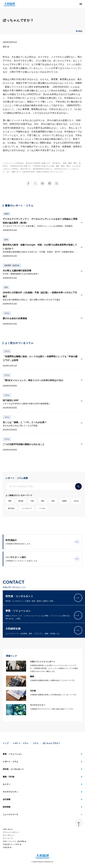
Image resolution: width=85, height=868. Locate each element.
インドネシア (27, 508)
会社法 (76, 501)
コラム (7, 313)
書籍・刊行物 (9, 777)
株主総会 (11, 508)
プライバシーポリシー (11, 832)
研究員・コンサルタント (13, 769)
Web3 (7, 214)
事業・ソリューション (12, 754)
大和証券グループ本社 (12, 844)
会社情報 (7, 799)
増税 (43, 501)
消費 (10, 501)
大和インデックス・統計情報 (15, 841)
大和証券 (7, 847)
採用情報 (7, 807)
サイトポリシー (9, 835)
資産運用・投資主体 (12, 265)
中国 (32, 501)
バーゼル (42, 508)
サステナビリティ (10, 792)
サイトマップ (8, 838)
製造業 (21, 501)
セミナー (7, 784)
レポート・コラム (21, 743)
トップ (6, 743)
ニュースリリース (10, 814)
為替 (53, 501)
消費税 (64, 501)
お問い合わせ (8, 829)
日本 (6, 240)
